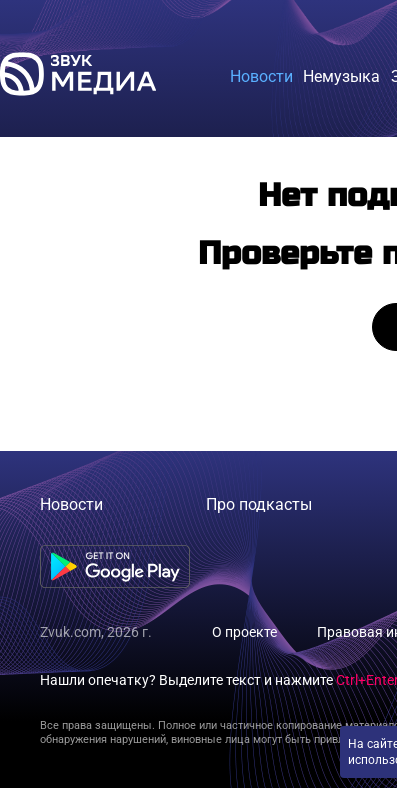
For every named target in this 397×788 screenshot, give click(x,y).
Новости (71, 504)
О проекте (244, 632)
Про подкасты (259, 504)
